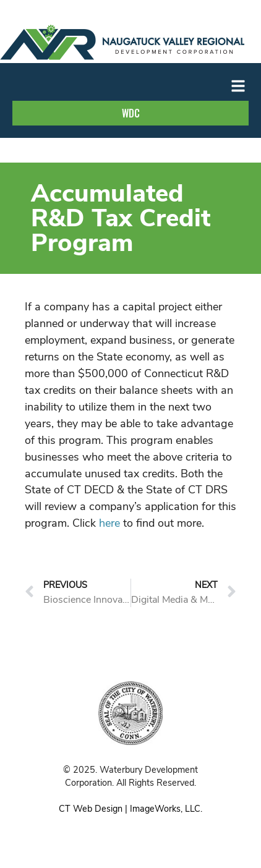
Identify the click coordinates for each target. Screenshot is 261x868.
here (109, 523)
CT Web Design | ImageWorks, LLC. (130, 809)
